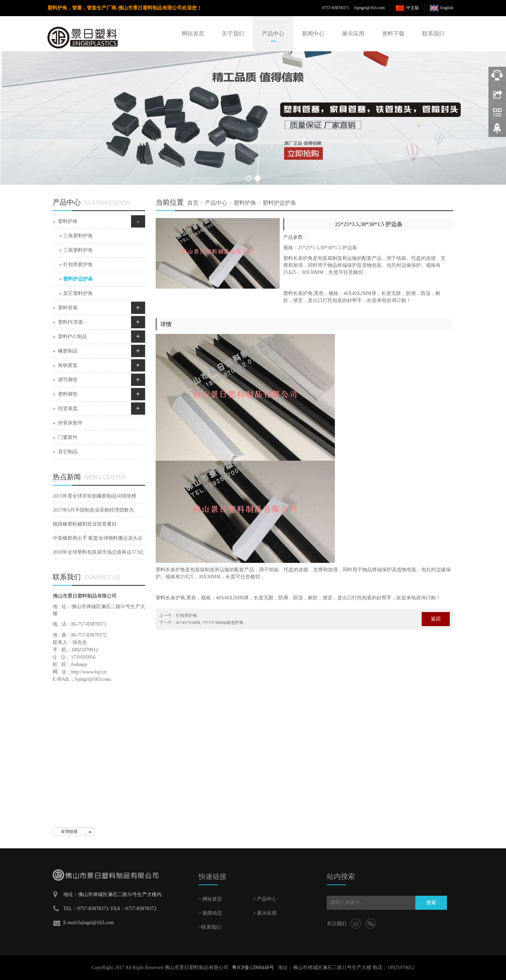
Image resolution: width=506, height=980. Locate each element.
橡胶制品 (68, 351)
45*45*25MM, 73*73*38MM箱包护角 (210, 623)
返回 (436, 619)
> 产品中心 (265, 899)
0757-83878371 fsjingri (344, 8)
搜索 (431, 903)
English (447, 8)
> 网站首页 (210, 899)
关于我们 (233, 34)
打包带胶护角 (78, 265)
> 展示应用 (265, 913)
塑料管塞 (68, 308)
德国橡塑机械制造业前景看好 (85, 524)
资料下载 (393, 34)
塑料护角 (245, 203)
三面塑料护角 (78, 250)
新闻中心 (313, 34)
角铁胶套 (68, 365)
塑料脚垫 (68, 394)
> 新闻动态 (210, 913)
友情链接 (69, 831)
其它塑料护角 (78, 293)
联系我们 (433, 34)
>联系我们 (210, 927)
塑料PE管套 (71, 322)
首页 (193, 203)
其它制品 (68, 452)
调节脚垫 (68, 380)
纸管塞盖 (68, 409)
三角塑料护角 (78, 236)
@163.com (376, 8)
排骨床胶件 (70, 423)
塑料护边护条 (279, 203)
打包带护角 (187, 616)
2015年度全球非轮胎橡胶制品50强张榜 (95, 496)
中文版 (413, 8)
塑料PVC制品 (73, 337)
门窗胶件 (68, 437)
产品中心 (273, 34)
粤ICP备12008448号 (253, 968)
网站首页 (193, 34)
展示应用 (353, 34)
